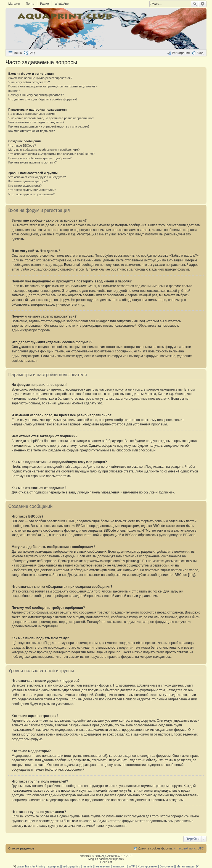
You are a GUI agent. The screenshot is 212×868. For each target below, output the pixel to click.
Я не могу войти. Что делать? (29, 82)
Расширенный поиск (203, 4)
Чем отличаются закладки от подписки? (36, 122)
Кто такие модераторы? (25, 186)
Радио (44, 4)
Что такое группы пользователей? (32, 190)
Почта (30, 4)
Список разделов (21, 848)
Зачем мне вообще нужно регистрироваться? (40, 78)
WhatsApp (62, 4)
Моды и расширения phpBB (106, 859)
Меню (18, 53)
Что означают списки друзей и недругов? (37, 177)
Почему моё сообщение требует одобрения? (40, 158)
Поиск (195, 4)
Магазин (14, 4)
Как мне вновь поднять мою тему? (32, 162)
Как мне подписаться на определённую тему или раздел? (49, 126)
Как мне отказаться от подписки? (31, 131)
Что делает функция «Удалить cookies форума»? (43, 99)
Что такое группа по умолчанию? (31, 194)
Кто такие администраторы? (28, 181)
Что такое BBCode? (22, 145)
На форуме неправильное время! (32, 114)
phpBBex (85, 856)
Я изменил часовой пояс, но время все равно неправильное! (51, 118)
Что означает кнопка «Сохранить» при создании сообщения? (51, 154)
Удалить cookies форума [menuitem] (155, 848)
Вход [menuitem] (200, 53)
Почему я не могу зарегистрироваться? (36, 95)
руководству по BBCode (177, 535)
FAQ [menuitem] (32, 53)
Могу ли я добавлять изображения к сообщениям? (44, 150)
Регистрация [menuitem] (181, 53)
